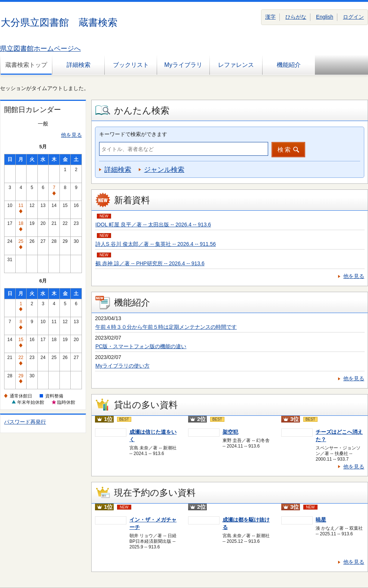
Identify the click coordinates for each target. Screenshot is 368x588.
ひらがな (296, 17)
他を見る (71, 135)
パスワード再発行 (25, 422)
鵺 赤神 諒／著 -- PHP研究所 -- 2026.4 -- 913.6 (150, 263)
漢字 (270, 17)
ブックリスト (131, 65)
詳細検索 (79, 65)
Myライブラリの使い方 (122, 366)
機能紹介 (289, 65)
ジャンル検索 (164, 170)
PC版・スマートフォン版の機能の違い (141, 346)
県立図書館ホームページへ (40, 49)
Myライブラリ (183, 65)
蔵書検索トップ (26, 65)
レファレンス (236, 65)
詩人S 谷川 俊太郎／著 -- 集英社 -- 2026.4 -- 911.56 (156, 244)
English (325, 17)
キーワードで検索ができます (133, 134)
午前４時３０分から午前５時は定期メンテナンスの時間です (166, 327)
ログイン (353, 17)
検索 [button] (285, 150)
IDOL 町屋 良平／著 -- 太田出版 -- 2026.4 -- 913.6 (153, 225)
